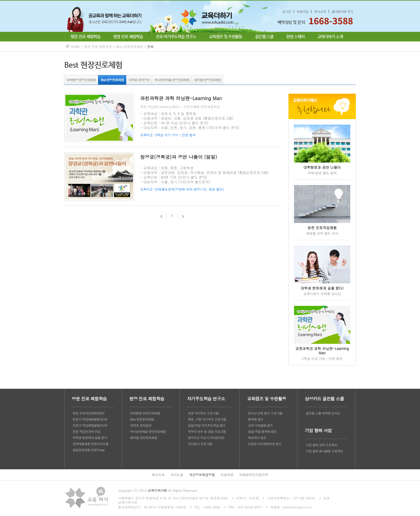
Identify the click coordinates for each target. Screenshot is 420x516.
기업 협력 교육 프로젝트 (321, 445)
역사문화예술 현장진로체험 (172, 80)
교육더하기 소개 (330, 36)
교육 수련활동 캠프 (260, 425)
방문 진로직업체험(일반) (89, 413)
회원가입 (302, 12)
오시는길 (177, 475)
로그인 (286, 12)
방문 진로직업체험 (322, 228)
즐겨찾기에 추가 (342, 12)
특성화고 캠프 (257, 438)
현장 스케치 (295, 36)
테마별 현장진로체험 (208, 80)
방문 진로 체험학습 (85, 36)
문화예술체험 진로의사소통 (91, 444)
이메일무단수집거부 (254, 475)
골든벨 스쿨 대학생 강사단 (323, 413)
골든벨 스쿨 (264, 36)
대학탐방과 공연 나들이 (322, 167)
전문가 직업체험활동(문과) (90, 419)
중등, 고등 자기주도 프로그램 (207, 419)
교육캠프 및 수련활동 (225, 36)
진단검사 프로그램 (200, 444)
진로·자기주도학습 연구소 (176, 36)
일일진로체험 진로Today (89, 450)
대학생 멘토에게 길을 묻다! (322, 288)
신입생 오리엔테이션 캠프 (265, 444)
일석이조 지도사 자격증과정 (206, 438)
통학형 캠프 (256, 419)
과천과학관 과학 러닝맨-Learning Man (181, 98)
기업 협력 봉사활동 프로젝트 (324, 451)
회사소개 (320, 12)
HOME (75, 47)
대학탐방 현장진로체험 (81, 80)
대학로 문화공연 (139, 80)
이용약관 (227, 475)
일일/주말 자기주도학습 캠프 (207, 425)
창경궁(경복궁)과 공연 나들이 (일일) (178, 157)
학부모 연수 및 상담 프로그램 (207, 432)
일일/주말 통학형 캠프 (262, 432)
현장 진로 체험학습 (128, 36)
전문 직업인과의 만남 (86, 432)
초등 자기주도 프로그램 (203, 413)
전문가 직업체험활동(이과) (90, 425)
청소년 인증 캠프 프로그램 (265, 413)
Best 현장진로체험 (112, 80)
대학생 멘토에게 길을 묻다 (90, 438)
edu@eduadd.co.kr (298, 507)
